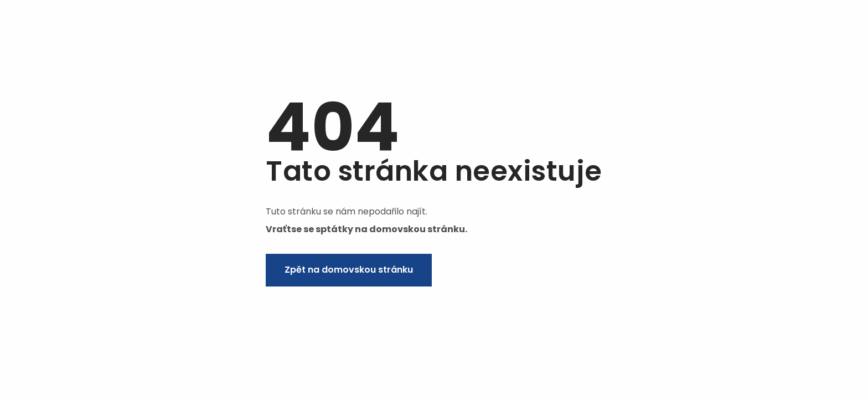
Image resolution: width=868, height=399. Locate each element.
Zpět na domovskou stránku (349, 270)
